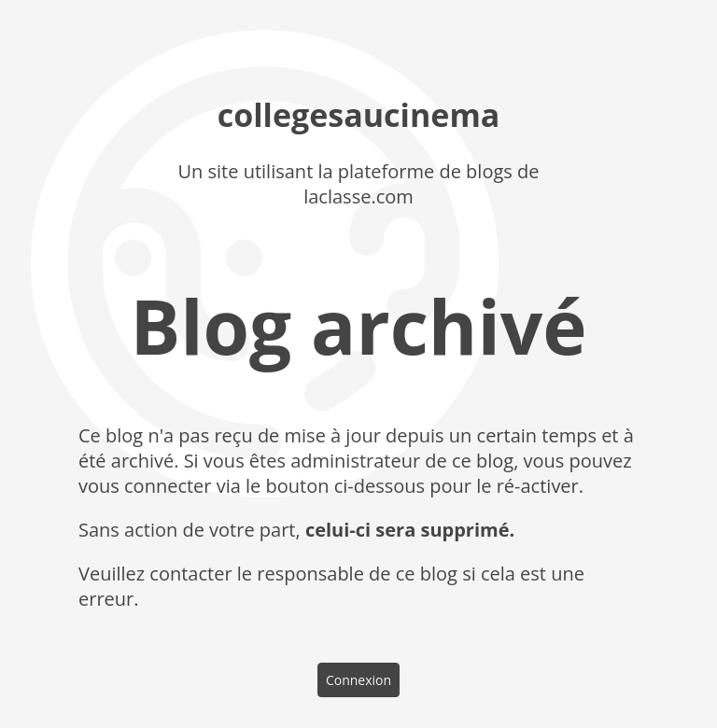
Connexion (358, 680)
